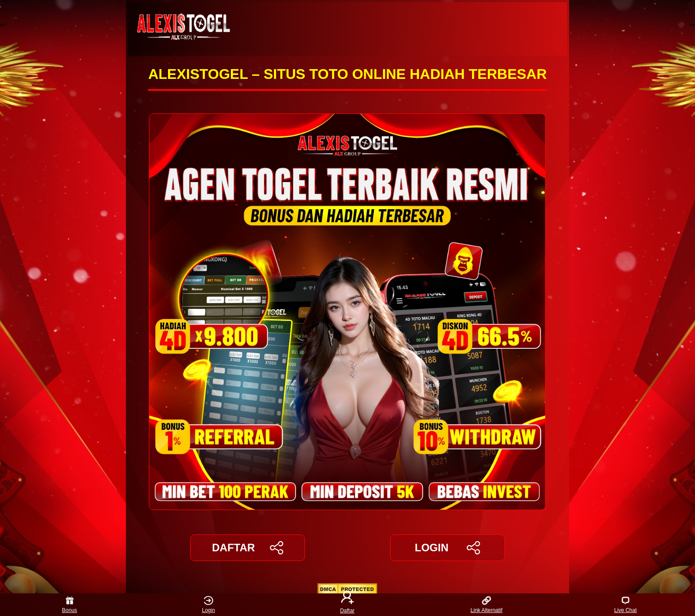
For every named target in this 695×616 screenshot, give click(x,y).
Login (209, 605)
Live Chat (626, 605)
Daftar (347, 605)
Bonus (70, 605)
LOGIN (447, 548)
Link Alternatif (487, 605)
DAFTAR (248, 548)
